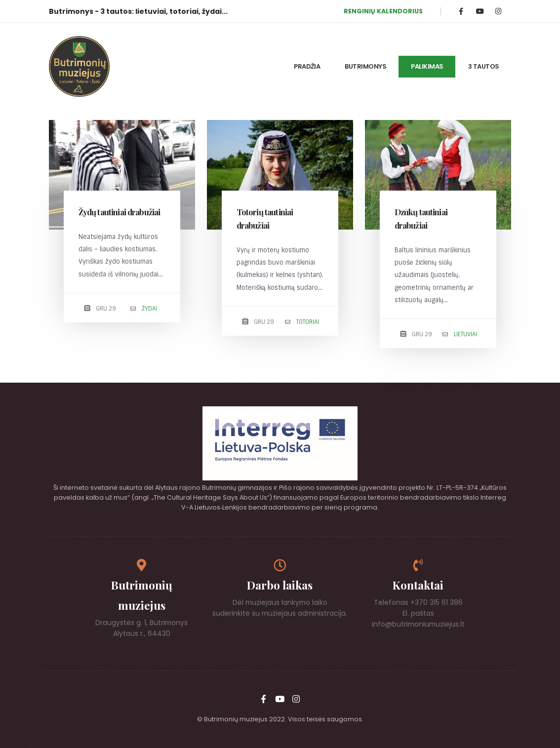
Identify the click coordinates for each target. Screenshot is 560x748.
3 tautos (484, 66)
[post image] (122, 175)
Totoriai (308, 322)
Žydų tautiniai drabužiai (120, 212)
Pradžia (307, 66)
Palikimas (427, 66)
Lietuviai (465, 334)
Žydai (149, 309)
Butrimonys (365, 66)
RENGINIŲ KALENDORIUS (383, 11)
